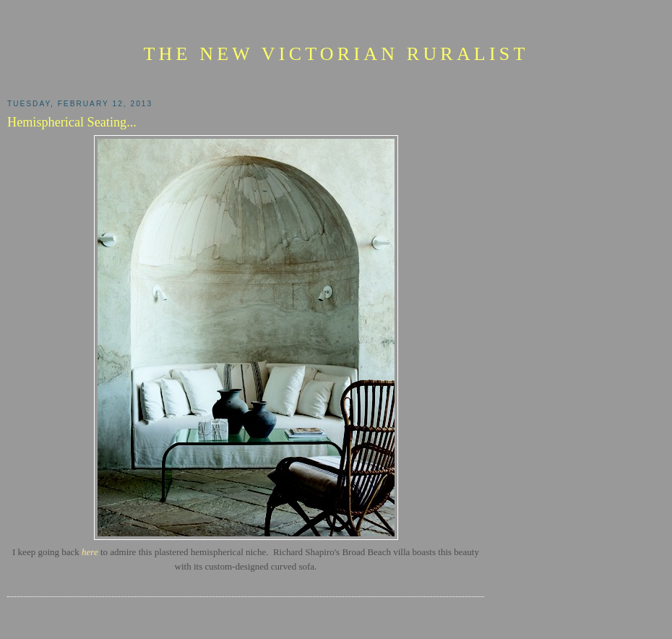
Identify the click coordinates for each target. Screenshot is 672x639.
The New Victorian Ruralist (336, 54)
